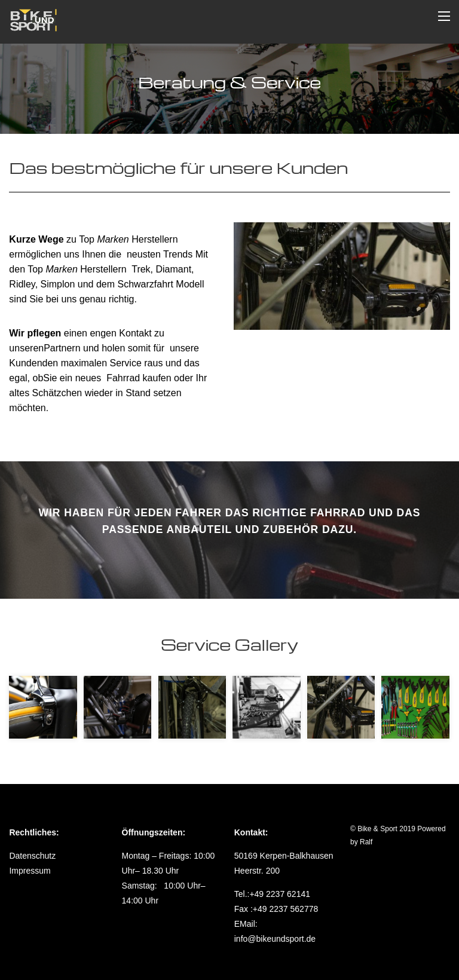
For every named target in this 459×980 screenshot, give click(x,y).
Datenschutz (32, 856)
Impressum (30, 871)
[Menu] (444, 16)
